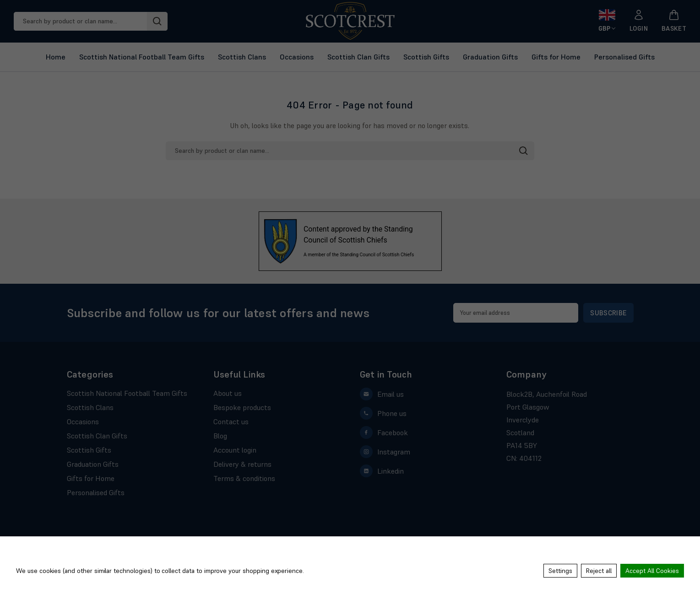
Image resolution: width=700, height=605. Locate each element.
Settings (560, 571)
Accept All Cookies (652, 571)
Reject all (599, 571)
